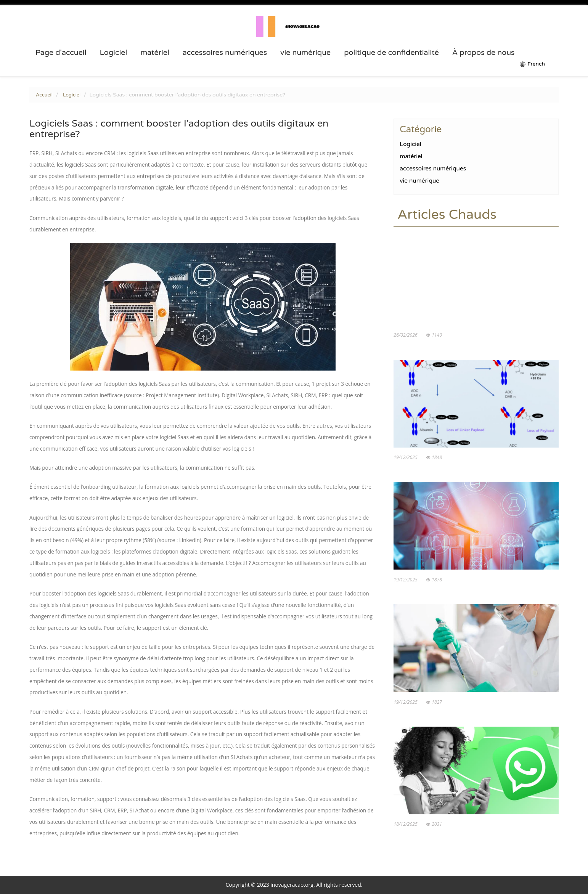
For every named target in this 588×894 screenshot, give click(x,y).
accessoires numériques (225, 53)
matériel (155, 53)
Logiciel (114, 53)
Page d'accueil (61, 53)
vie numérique (305, 53)
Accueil (44, 95)
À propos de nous (484, 53)
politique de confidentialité (391, 53)
